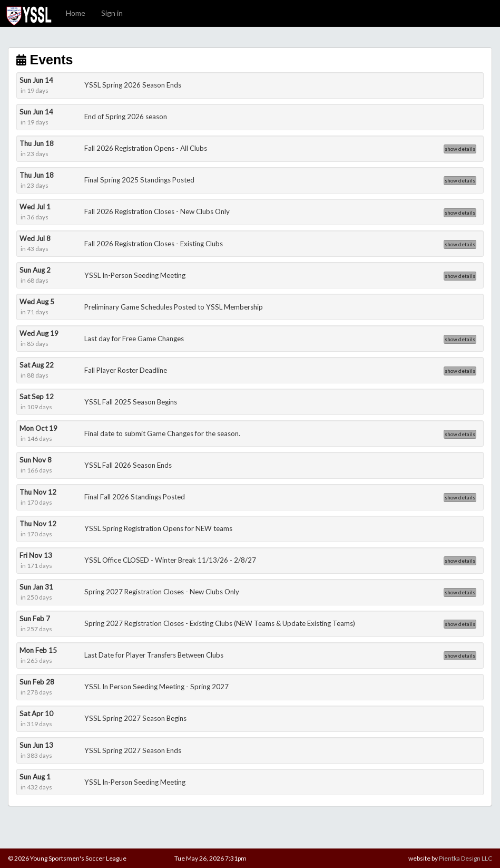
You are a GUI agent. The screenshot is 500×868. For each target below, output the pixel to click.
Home (76, 13)
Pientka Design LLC (465, 858)
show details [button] (460, 149)
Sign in (112, 13)
